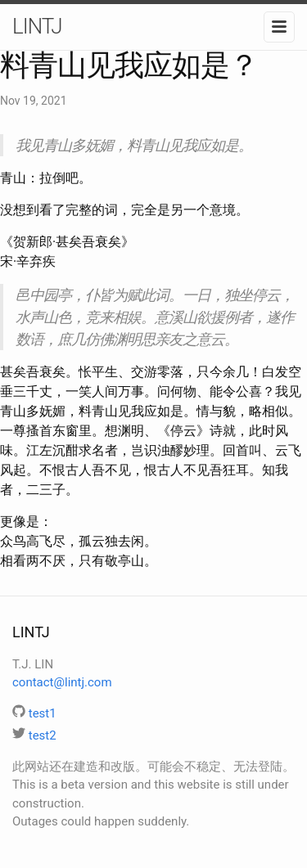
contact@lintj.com (62, 682)
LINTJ (37, 26)
